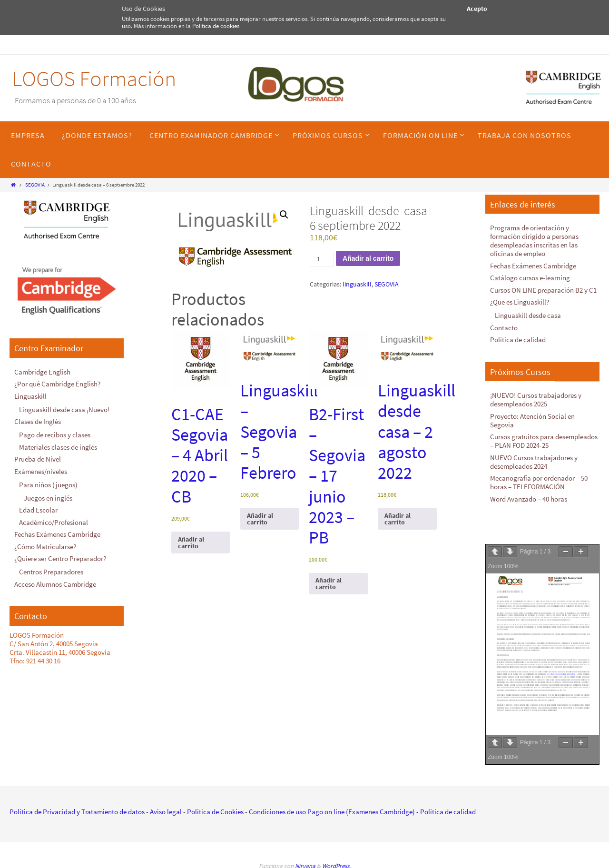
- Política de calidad (445, 812)
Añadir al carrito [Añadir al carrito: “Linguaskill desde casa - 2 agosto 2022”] (398, 519)
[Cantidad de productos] (322, 259)
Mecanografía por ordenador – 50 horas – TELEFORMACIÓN (539, 482)
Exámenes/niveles (41, 471)
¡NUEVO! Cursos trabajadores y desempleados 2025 (536, 399)
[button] (284, 215)
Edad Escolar (38, 510)
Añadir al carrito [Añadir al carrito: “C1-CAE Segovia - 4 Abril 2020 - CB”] (191, 542)
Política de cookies (216, 26)
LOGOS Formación (94, 79)
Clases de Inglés (38, 421)
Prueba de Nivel (38, 459)
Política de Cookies (215, 812)
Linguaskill (30, 396)
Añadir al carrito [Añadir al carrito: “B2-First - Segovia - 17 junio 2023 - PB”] (329, 583)
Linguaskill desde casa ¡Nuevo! (64, 409)
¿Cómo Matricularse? (45, 547)
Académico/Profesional (54, 522)
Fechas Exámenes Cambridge (57, 534)
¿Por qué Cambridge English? (57, 384)
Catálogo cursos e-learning (530, 278)
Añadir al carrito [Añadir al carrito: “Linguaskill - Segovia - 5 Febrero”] (260, 519)
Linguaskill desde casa (528, 315)
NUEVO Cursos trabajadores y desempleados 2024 (534, 462)
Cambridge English (42, 372)
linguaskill (357, 284)
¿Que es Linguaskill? (520, 302)
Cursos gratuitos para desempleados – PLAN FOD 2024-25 (544, 441)
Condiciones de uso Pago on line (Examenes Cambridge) (332, 812)
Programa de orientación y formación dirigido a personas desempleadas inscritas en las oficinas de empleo (534, 241)
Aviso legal (166, 812)
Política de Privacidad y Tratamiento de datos (77, 812)
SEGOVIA (35, 185)
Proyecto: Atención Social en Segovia (532, 420)
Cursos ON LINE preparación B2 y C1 (543, 290)
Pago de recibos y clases (55, 435)
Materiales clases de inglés (58, 447)
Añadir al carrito (368, 258)
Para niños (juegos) (48, 485)
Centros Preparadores (51, 572)
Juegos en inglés (48, 498)
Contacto (504, 328)
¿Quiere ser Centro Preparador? (60, 558)
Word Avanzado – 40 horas (529, 499)
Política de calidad (518, 340)
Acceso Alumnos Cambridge (55, 584)
